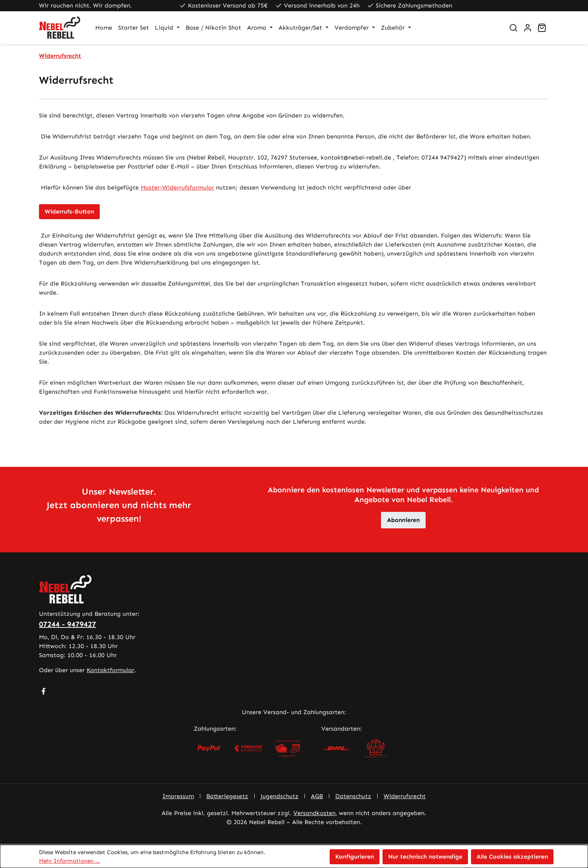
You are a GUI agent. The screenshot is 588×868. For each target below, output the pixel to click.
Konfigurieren (355, 857)
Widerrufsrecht (405, 796)
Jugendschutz (280, 796)
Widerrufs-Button (69, 211)
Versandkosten (314, 813)
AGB (317, 796)
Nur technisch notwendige (425, 857)
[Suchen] (513, 28)
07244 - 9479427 (67, 624)
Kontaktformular (110, 670)
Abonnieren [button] (403, 520)
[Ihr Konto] (528, 28)
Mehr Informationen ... (69, 861)
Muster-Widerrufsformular (177, 187)
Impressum (178, 796)
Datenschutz (353, 796)
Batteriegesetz (227, 796)
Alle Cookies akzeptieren (512, 857)
